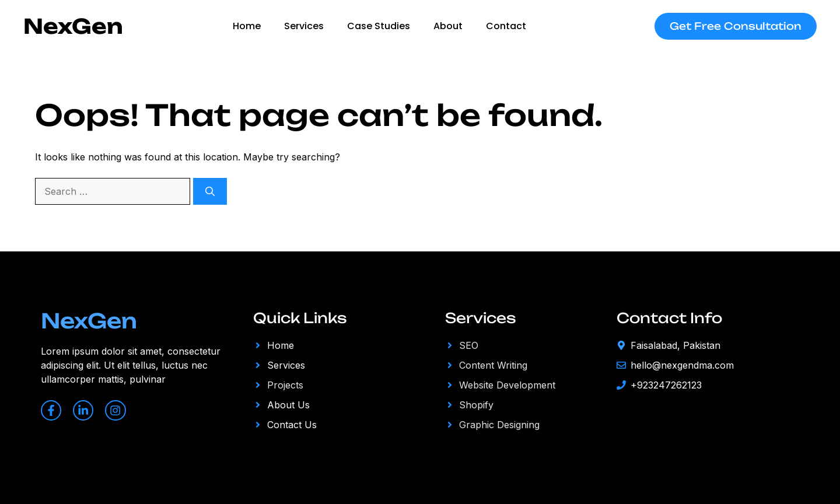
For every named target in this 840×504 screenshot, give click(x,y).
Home (247, 26)
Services (304, 26)
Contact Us (292, 425)
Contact (506, 26)
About (448, 26)
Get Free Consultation (736, 26)
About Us (288, 405)
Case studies (379, 26)
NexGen (73, 26)
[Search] (210, 191)
